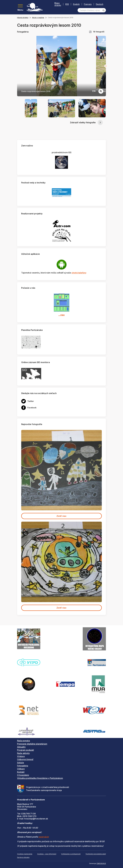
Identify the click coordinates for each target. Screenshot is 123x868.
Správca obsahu (23, 857)
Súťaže (21, 763)
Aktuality (21, 747)
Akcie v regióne (38, 18)
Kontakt (21, 772)
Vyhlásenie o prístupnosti (71, 854)
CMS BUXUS (101, 863)
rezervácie (44, 837)
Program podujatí (25, 750)
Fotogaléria (23, 766)
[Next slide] (106, 66)
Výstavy (21, 756)
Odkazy (21, 769)
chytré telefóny (79, 273)
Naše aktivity (23, 753)
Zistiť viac (61, 516)
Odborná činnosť (25, 759)
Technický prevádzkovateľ (96, 854)
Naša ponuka (23, 741)
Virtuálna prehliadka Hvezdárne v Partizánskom (40, 778)
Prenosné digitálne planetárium (32, 744)
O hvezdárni (23, 775)
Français (88, 4)
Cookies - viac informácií (47, 854)
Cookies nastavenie (25, 854)
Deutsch (100, 4)
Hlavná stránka (23, 18)
